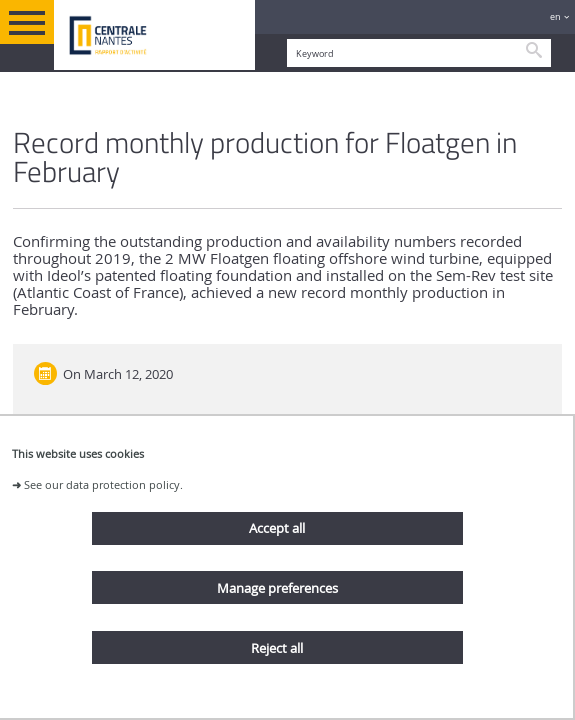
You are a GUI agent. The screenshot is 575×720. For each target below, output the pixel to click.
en (555, 16)
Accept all (277, 528)
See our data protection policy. (103, 484)
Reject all (277, 648)
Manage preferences (277, 588)
